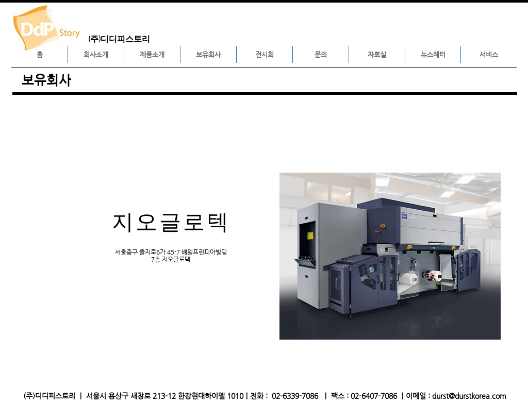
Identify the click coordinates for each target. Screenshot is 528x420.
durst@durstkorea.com (469, 396)
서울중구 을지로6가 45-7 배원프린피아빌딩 (171, 252)
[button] (96, 55)
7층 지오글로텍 (171, 259)
